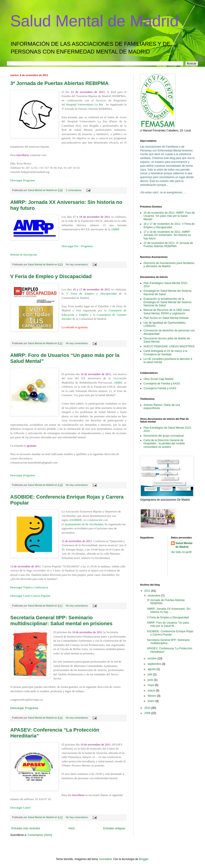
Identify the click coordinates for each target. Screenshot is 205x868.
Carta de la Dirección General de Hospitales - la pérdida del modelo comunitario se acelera (164, 444)
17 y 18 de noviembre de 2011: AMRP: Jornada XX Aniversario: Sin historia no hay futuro (167, 235)
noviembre (154, 596)
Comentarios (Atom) (40, 835)
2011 (148, 591)
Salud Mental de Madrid (94, 21)
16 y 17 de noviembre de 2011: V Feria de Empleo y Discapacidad (169, 225)
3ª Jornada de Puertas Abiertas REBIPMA (59, 83)
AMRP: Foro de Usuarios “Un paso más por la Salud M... (168, 624)
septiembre (155, 664)
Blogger (144, 859)
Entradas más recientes (26, 828)
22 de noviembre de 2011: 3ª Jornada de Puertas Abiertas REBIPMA (168, 245)
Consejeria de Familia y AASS (162, 384)
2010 (148, 708)
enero (151, 701)
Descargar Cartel (20, 808)
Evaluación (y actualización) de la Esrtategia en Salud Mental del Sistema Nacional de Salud (167, 302)
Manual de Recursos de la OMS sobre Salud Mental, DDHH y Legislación (167, 312)
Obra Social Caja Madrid (158, 379)
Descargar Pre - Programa (77, 246)
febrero (152, 696)
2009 (148, 713)
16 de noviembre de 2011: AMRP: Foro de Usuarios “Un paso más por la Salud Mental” (169, 216)
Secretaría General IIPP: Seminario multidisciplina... (168, 642)
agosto (152, 669)
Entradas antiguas (114, 828)
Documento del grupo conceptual (164, 436)
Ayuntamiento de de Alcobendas (84, 524)
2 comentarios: (74, 190)
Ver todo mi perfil (181, 552)
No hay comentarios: (77, 264)
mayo (151, 685)
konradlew (105, 859)
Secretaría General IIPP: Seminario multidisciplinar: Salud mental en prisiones (61, 621)
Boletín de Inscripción (24, 255)
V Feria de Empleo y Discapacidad (51, 276)
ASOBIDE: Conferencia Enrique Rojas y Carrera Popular (170, 633)
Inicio (72, 828)
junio (151, 680)
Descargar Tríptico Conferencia (29, 587)
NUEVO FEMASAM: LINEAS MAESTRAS (169, 346)
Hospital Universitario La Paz (85, 104)
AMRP (115, 229)
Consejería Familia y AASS (160, 388)
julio (150, 674)
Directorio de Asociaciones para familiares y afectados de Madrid (169, 265)
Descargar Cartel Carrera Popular (30, 596)
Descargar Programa (23, 180)
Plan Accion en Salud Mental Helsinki (166, 318)
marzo (152, 691)
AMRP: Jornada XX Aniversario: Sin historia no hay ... (169, 610)
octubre (152, 658)
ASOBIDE (76, 520)
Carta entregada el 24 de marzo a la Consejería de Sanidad (165, 353)
